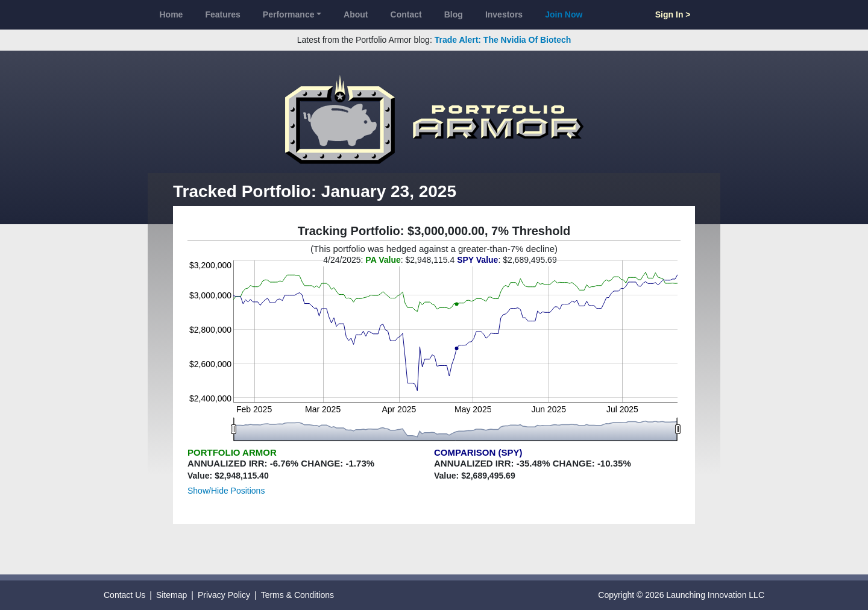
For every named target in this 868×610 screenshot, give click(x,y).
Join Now (564, 14)
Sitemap (171, 595)
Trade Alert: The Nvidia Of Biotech (503, 40)
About (356, 14)
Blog (454, 14)
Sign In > (673, 14)
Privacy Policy (224, 595)
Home (171, 14)
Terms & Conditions (297, 595)
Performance (289, 14)
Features (222, 14)
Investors (504, 14)
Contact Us (124, 595)
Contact (406, 14)
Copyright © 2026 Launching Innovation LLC (681, 595)
